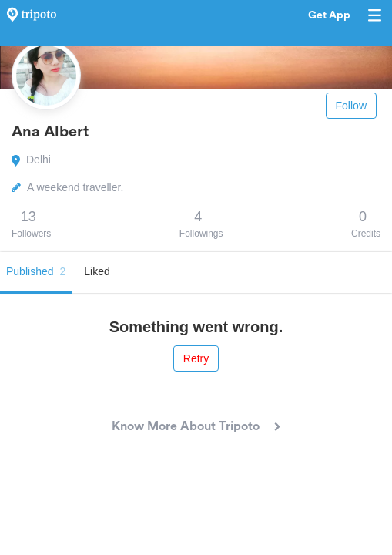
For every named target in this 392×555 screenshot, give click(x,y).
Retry (196, 358)
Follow (351, 106)
